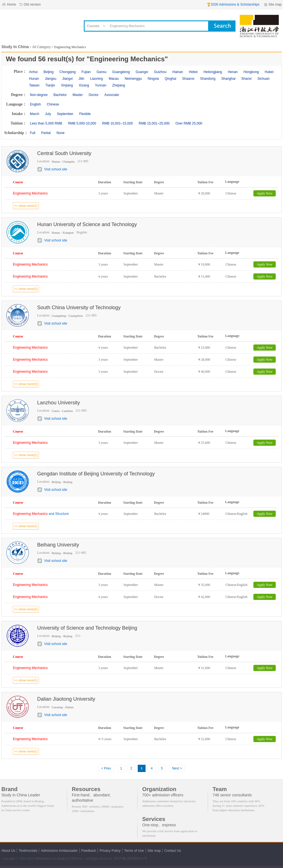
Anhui (33, 72)
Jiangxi (67, 79)
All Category (41, 47)
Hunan (34, 79)
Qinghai (171, 79)
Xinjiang (67, 85)
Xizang (84, 85)
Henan (233, 72)
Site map (275, 4)
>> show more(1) (26, 206)
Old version (32, 4)
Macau (114, 79)
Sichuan (264, 79)
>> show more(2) (26, 289)
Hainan (178, 72)
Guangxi (142, 72)
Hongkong (251, 72)
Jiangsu (50, 79)
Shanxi (247, 79)
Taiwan (34, 85)
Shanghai (228, 79)
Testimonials (28, 851)
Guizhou (160, 72)
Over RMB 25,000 (189, 123)
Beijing (49, 72)
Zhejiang (118, 85)
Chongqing (68, 72)
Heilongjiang (213, 72)
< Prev (106, 768)
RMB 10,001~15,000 (117, 123)
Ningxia (153, 79)
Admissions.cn (45, 858)
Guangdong (121, 72)
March (35, 114)
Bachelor (60, 95)
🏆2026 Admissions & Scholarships (233, 4)
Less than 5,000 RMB (46, 123)
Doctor (93, 95)
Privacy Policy (110, 851)
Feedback (89, 851)
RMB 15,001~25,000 (154, 123)
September (65, 114)
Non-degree (39, 95)
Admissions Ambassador (59, 851)
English (35, 104)
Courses (93, 26)
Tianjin (50, 85)
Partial (46, 133)
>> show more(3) (26, 384)
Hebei (193, 72)
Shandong (208, 79)
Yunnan (101, 85)
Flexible (85, 114)
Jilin (81, 79)
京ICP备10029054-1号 (130, 858)
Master (78, 95)
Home (11, 4)
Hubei (269, 72)
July (48, 114)
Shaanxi (188, 79)
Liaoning (97, 79)
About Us (8, 851)
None (60, 133)
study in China (68, 858)
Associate (112, 95)
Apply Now (265, 193)
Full (33, 133)
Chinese (53, 104)
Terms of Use (134, 851)
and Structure (41, 514)
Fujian (86, 72)
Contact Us (173, 851)
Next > (177, 768)
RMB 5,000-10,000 (82, 123)
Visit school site (56, 169)
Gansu (101, 72)
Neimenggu (133, 79)
